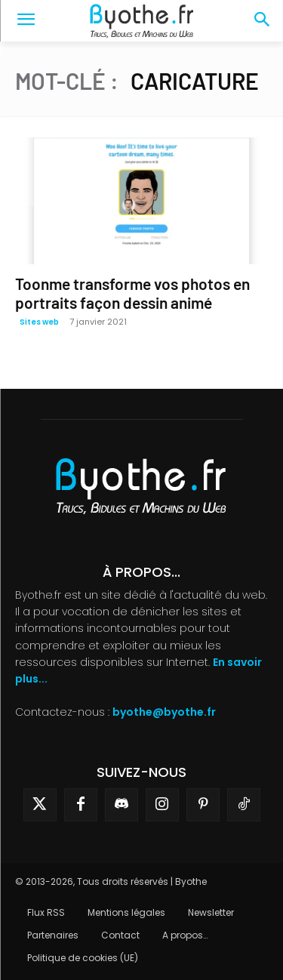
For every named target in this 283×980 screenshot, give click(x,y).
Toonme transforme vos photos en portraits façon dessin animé (132, 293)
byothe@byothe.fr (164, 712)
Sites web (39, 322)
